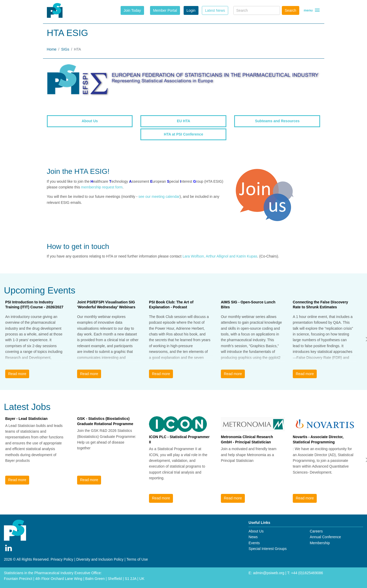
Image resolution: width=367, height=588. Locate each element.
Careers (316, 531)
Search (290, 10)
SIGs (65, 49)
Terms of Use (137, 559)
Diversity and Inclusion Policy (100, 559)
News (253, 537)
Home (52, 49)
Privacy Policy (62, 559)
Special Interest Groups (268, 549)
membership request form (102, 187)
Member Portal (165, 10)
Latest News (215, 10)
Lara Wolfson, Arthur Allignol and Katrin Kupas (220, 256)
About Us (256, 531)
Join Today (132, 10)
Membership (320, 543)
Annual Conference (325, 537)
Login (191, 10)
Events (254, 543)
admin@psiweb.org (269, 573)
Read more (17, 374)
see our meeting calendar (159, 197)
